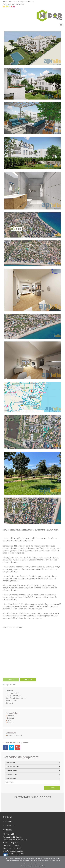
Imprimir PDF (11, 685)
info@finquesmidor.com (14, 851)
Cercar (52, 788)
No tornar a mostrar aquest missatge (32, 866)
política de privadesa (36, 863)
